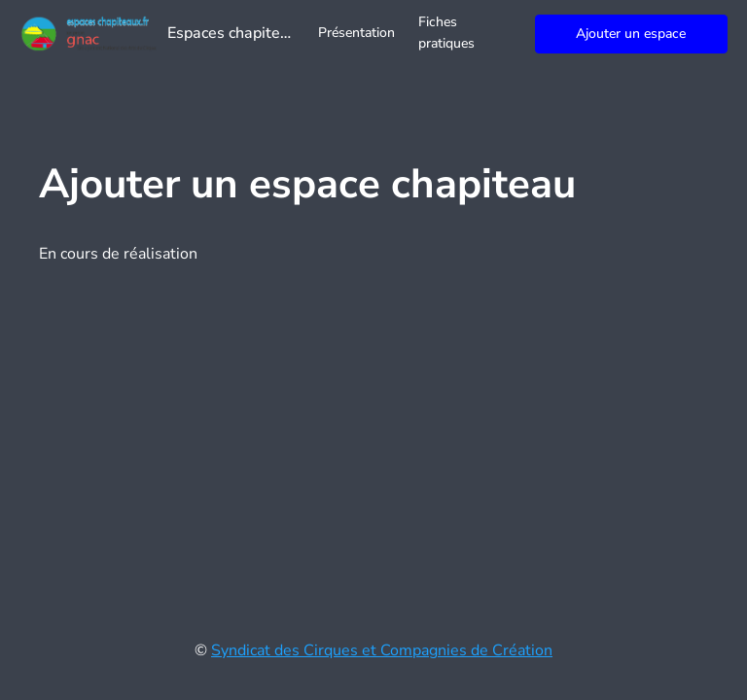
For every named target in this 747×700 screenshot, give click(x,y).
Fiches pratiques (446, 33)
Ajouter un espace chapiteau (631, 39)
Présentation (356, 33)
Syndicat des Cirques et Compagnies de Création (382, 650)
